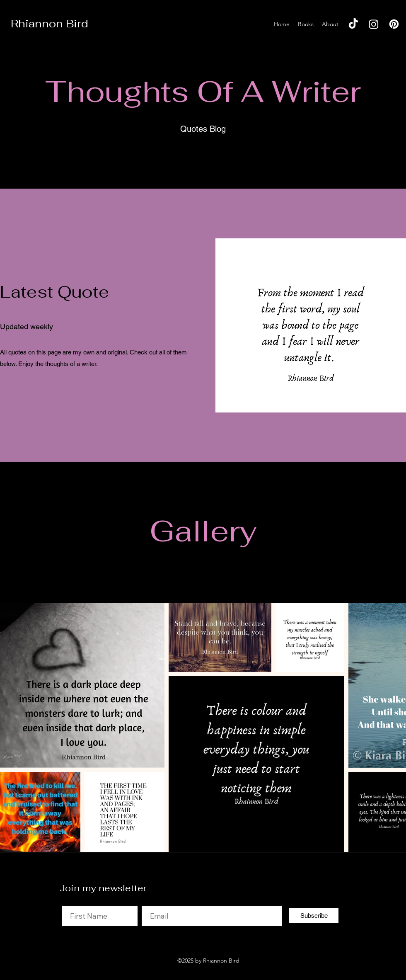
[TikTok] (353, 24)
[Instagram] (374, 24)
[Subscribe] (314, 916)
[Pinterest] (394, 24)
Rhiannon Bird (50, 24)
